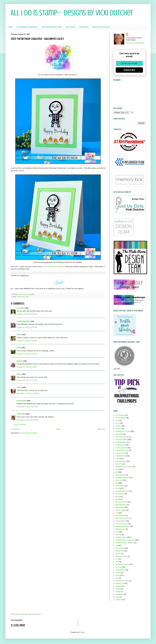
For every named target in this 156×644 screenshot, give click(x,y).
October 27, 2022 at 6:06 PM (27, 314)
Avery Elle (119, 434)
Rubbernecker (120, 529)
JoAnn (19, 387)
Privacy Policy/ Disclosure (101, 27)
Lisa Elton (20, 308)
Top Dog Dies (120, 570)
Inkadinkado (120, 486)
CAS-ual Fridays (121, 440)
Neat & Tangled (121, 510)
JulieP (19, 335)
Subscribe (129, 70)
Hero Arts (119, 480)
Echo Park (119, 464)
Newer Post (15, 429)
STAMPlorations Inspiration (125, 540)
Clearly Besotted (121, 448)
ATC (117, 421)
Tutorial (118, 573)
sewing (118, 589)
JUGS (117, 488)
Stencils (118, 554)
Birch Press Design (122, 437)
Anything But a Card (122, 431)
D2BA (117, 459)
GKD (117, 469)
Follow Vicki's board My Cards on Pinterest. (26, 614)
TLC (117, 559)
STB (27, 297)
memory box (21, 297)
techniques (119, 594)
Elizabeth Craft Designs (124, 467)
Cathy (19, 348)
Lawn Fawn (119, 494)
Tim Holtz (119, 567)
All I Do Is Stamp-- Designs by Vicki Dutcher (72, 13)
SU (116, 545)
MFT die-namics (121, 502)
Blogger (82, 632)
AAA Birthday (120, 415)
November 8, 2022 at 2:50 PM (27, 420)
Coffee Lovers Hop (122, 450)
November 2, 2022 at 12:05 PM (28, 393)
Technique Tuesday (122, 564)
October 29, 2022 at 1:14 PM (27, 380)
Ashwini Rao (21, 401)
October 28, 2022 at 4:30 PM (27, 354)
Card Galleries (70, 27)
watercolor (119, 600)
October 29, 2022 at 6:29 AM (27, 367)
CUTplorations (120, 445)
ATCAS (118, 426)
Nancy (19, 374)
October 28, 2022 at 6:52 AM (27, 327)
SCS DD (118, 535)
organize (118, 586)
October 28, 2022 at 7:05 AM (27, 341)
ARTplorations (120, 418)
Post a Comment (20, 425)
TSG (117, 562)
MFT (117, 499)
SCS (117, 532)
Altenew (118, 429)
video (117, 597)
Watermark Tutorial (122, 581)
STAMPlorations (121, 537)
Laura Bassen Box (122, 491)
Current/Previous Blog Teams (51, 27)
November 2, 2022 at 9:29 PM (27, 407)
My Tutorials (84, 27)
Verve (117, 575)
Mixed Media (120, 507)
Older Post (101, 429)
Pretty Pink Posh (121, 524)
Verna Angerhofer (23, 321)
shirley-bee (21, 414)
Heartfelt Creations (122, 478)
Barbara (20, 361)
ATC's (117, 423)
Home (10, 27)
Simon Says (120, 548)
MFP (117, 497)
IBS (117, 483)
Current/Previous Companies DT (27, 27)
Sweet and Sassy (122, 556)
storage (118, 592)
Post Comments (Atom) (29, 433)
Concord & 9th (120, 453)
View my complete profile (135, 43)
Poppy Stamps (121, 521)
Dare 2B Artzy (120, 461)
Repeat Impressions (122, 526)
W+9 (117, 578)
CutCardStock (120, 456)
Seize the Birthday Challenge (54, 267)
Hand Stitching (121, 475)
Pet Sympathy (120, 516)
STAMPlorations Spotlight (124, 543)
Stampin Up (120, 551)
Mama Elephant (121, 505)
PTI (117, 513)
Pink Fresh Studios (122, 518)
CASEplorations (121, 442)
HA (116, 472)
